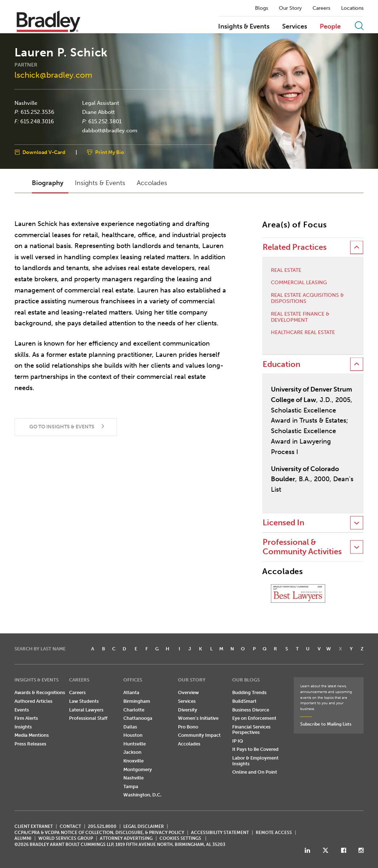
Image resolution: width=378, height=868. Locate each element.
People (330, 27)
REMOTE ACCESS (274, 833)
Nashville (26, 103)
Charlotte (134, 710)
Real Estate (286, 270)
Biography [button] (48, 183)
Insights (23, 727)
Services (295, 27)
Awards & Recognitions (40, 692)
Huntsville (135, 744)
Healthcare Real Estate (303, 333)
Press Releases (30, 744)
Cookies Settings (180, 838)
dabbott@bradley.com (110, 131)
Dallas (130, 727)
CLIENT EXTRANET (34, 826)
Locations (352, 8)
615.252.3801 (105, 121)
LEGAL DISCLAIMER (144, 826)
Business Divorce (251, 710)
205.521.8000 (102, 826)
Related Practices (295, 247)
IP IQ (238, 741)
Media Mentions (32, 735)
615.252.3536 (37, 112)
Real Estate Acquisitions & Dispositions (307, 298)
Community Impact (199, 735)
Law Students (84, 701)
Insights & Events (244, 27)
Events (22, 710)
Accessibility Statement (220, 833)
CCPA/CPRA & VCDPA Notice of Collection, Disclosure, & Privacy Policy (99, 833)
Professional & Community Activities (302, 547)
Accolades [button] (152, 183)
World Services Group (66, 838)
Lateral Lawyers (86, 710)
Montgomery (138, 769)
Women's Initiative (198, 718)
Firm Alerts (26, 718)
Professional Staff (88, 718)
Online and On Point (255, 772)
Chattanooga (138, 718)
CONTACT (70, 826)
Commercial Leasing (299, 283)
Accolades (189, 744)
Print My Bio (110, 152)
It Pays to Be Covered (255, 749)
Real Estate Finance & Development (300, 317)
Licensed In (283, 523)
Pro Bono (188, 727)
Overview (188, 692)
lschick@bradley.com (53, 75)
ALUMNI (23, 838)
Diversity (188, 710)
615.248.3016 (37, 121)
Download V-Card (44, 152)
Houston (133, 735)
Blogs (262, 8)
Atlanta (131, 692)
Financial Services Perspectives (251, 730)
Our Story (290, 8)
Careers (321, 8)
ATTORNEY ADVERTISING (126, 838)
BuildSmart (244, 701)
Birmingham (137, 701)
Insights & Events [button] (100, 183)
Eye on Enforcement (254, 718)
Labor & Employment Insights (255, 761)
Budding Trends (249, 692)
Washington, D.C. (142, 795)
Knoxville (133, 761)
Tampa (131, 786)
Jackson (132, 752)
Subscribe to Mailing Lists (326, 724)
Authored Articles (33, 701)
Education (281, 364)
